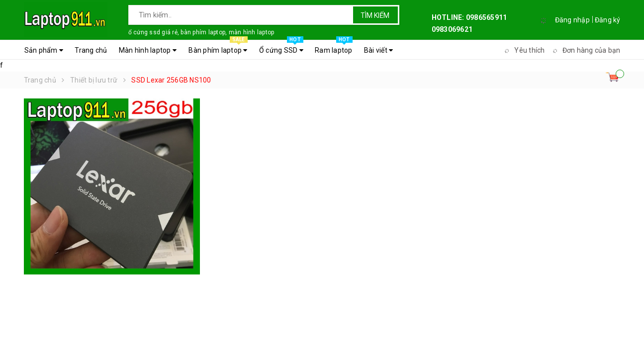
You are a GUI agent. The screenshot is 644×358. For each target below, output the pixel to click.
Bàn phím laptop (218, 48)
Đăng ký (608, 20)
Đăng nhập (572, 20)
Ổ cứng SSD (281, 48)
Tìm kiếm (375, 15)
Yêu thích (523, 50)
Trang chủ (91, 50)
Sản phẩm (44, 50)
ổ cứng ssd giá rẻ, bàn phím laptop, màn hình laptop (201, 32)
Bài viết (379, 50)
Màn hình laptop (148, 50)
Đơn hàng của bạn (585, 50)
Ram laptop (334, 48)
